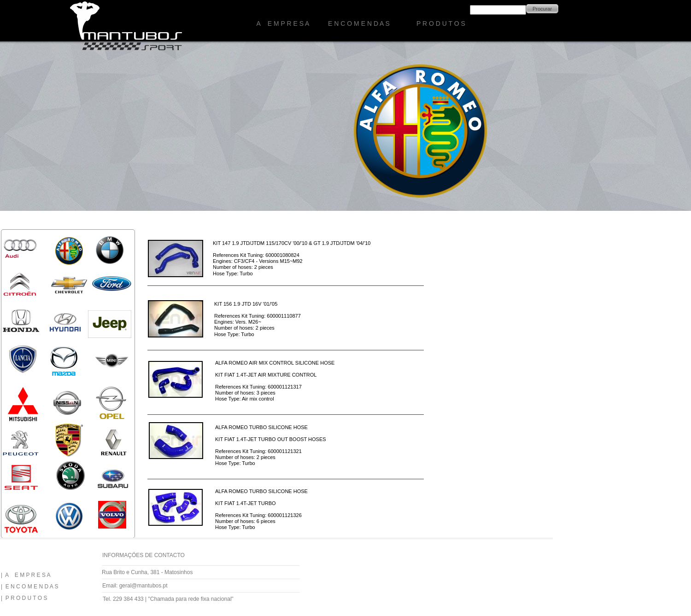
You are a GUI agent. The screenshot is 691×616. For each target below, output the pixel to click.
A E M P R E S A (283, 23)
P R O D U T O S (441, 23)
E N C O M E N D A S (359, 23)
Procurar (542, 9)
